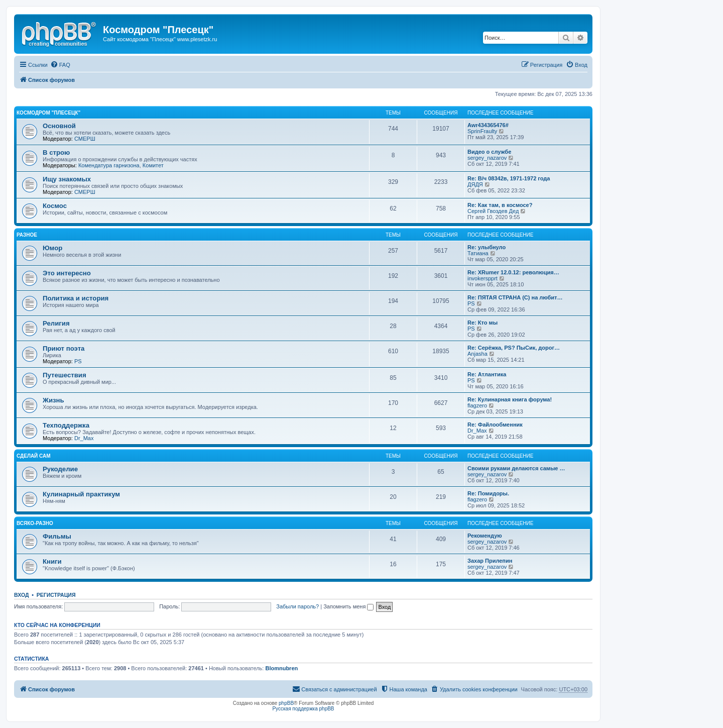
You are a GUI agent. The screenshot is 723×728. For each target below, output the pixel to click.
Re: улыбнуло (487, 247)
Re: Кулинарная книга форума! (510, 399)
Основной (59, 126)
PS (471, 303)
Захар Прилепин (490, 561)
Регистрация (56, 595)
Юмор (52, 248)
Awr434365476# (488, 125)
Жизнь (53, 400)
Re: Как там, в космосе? (500, 205)
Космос (55, 206)
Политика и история (76, 298)
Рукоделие (60, 469)
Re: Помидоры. (488, 493)
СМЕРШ (85, 139)
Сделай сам (34, 456)
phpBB (286, 703)
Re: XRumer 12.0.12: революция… (513, 272)
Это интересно (67, 273)
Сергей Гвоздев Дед (493, 211)
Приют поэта (64, 348)
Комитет (153, 165)
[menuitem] (60, 65)
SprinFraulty (482, 131)
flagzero (477, 405)
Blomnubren (281, 668)
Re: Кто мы (483, 323)
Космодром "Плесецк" (48, 113)
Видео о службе (489, 152)
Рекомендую (485, 536)
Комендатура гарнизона (109, 165)
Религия (56, 323)
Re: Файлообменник (495, 425)
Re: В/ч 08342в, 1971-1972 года (509, 178)
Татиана (478, 253)
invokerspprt (483, 278)
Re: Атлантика (487, 374)
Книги (52, 561)
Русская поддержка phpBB (303, 709)
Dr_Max (84, 438)
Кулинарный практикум (81, 494)
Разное (27, 235)
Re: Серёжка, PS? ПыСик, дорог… (514, 348)
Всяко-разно (35, 523)
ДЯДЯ (475, 184)
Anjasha (477, 354)
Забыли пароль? (297, 606)
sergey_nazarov (487, 158)
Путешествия (65, 375)
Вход (21, 595)
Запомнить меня (348, 606)
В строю (56, 152)
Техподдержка (66, 425)
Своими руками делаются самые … (516, 468)
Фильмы (57, 536)
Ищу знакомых (67, 179)
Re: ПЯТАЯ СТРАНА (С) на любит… (515, 297)
